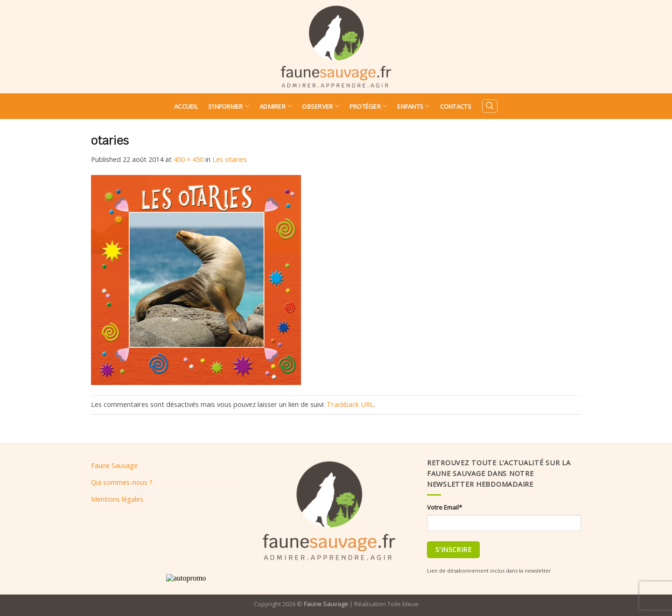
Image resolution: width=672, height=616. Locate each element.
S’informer (229, 106)
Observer (321, 106)
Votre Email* (444, 507)
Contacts (456, 106)
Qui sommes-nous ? (122, 482)
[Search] (490, 106)
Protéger (368, 106)
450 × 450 (189, 159)
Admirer (276, 106)
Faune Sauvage (114, 465)
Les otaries (230, 159)
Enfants (413, 106)
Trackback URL (350, 404)
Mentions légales (117, 499)
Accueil (186, 106)
